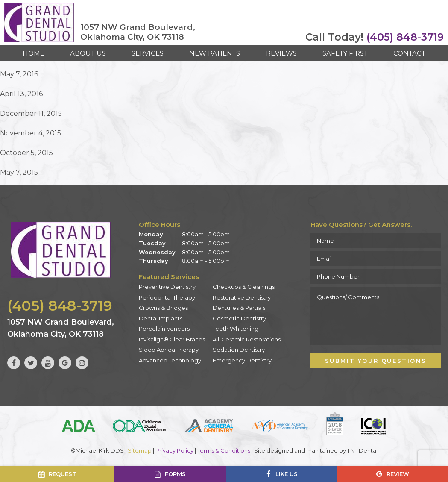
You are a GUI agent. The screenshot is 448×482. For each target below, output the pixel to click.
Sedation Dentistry (239, 350)
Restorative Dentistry (242, 297)
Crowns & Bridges (163, 308)
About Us (88, 53)
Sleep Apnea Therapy (169, 350)
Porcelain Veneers (164, 329)
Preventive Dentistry (167, 287)
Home (34, 53)
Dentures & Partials (239, 308)
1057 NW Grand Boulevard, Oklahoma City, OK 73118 (138, 32)
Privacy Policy (174, 450)
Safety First (345, 53)
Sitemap (140, 450)
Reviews (281, 53)
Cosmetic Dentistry (239, 318)
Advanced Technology (170, 360)
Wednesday (157, 252)
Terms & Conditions (224, 450)
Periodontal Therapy (167, 297)
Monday (151, 234)
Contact (409, 53)
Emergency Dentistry (242, 360)
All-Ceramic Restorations (247, 339)
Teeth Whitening (236, 329)
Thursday (154, 261)
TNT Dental (362, 450)
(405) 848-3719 (375, 37)
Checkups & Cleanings (244, 287)
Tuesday (152, 243)
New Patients (215, 53)
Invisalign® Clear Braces (172, 339)
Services (148, 53)
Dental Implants (161, 318)
